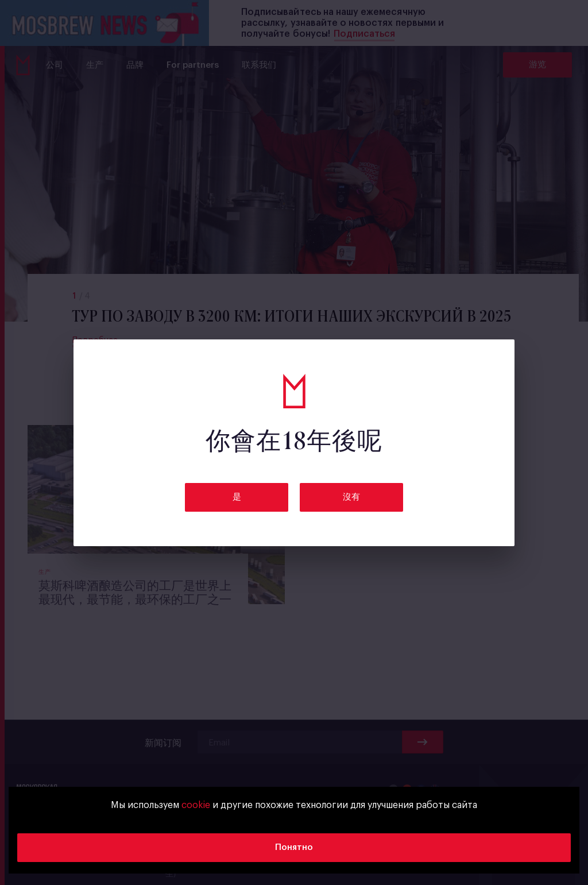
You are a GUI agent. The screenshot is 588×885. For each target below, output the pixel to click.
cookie (196, 805)
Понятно (294, 847)
